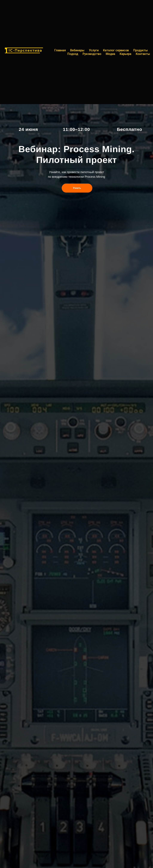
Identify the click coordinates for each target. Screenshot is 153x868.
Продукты (141, 50)
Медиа (110, 54)
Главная (60, 50)
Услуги (94, 50)
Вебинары (77, 50)
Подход (73, 54)
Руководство (92, 54)
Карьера (126, 54)
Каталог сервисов (116, 50)
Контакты (143, 54)
